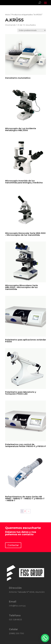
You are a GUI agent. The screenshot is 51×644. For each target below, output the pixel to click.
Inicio (8, 15)
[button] (45, 638)
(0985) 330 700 (16, 633)
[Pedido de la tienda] (32, 30)
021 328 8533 (15, 620)
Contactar (13, 545)
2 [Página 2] (25, 511)
